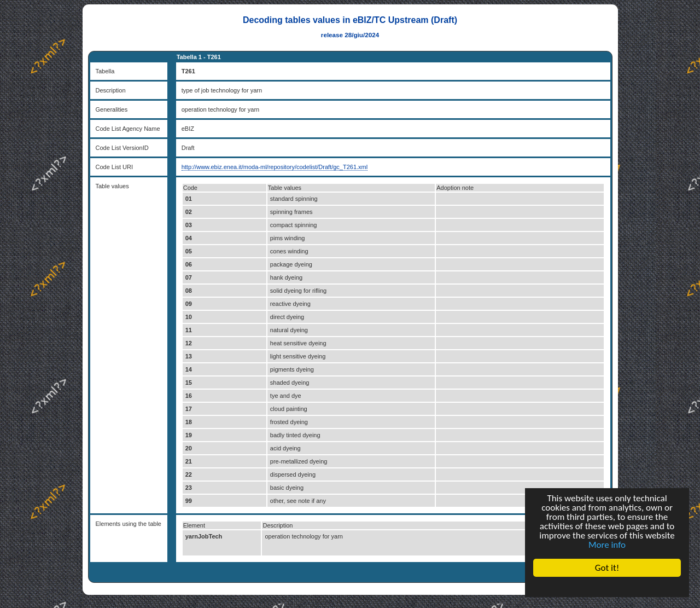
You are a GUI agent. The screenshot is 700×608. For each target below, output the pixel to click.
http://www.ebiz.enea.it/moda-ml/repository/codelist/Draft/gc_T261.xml (275, 167)
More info (607, 545)
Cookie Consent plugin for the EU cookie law (607, 587)
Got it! (607, 568)
